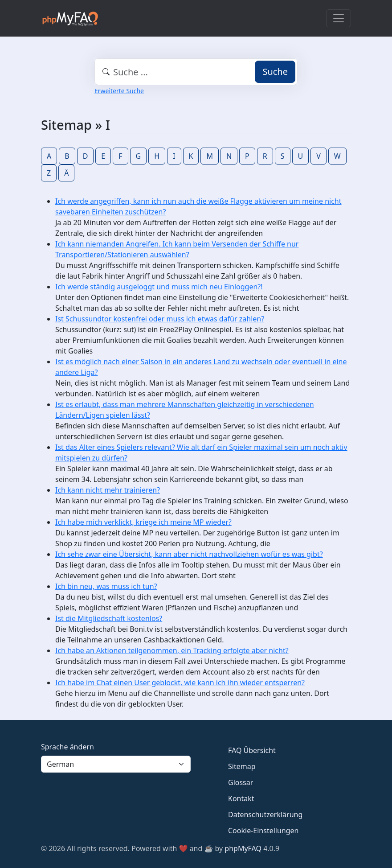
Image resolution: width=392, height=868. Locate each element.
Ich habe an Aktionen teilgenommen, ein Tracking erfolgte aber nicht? (172, 650)
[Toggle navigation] (339, 18)
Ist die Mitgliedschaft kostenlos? (109, 618)
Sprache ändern (67, 747)
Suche (275, 72)
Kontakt (241, 798)
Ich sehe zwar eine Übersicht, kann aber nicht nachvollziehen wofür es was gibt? (189, 554)
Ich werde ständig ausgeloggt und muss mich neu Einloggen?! (159, 287)
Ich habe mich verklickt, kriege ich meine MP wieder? (143, 522)
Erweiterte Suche (119, 91)
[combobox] (196, 72)
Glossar (241, 782)
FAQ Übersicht (252, 750)
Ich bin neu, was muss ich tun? (106, 586)
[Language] (116, 764)
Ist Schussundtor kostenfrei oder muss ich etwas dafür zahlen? (160, 319)
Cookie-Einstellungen (263, 831)
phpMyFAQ (243, 848)
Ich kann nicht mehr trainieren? (108, 490)
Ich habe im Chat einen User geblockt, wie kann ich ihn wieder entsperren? (180, 683)
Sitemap (242, 766)
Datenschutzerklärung (265, 815)
